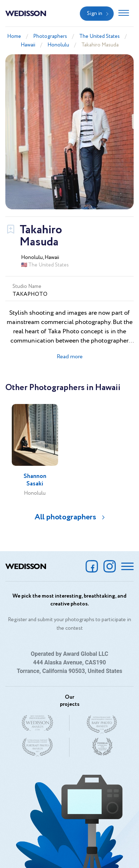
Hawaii (28, 45)
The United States (99, 36)
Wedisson (26, 13)
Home (14, 36)
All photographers (65, 517)
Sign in (95, 14)
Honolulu (58, 45)
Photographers (50, 36)
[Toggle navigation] (124, 14)
